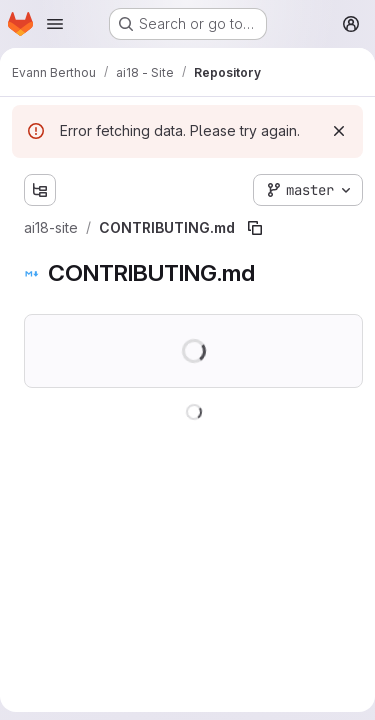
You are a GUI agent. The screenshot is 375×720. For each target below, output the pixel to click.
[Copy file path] (255, 228)
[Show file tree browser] (40, 190)
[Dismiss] (339, 131)
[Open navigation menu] (55, 24)
